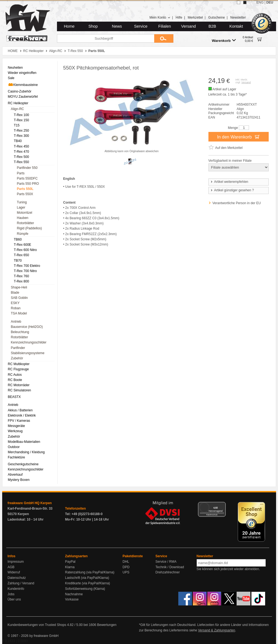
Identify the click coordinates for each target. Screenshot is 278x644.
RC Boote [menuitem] (15, 380)
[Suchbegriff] (106, 38)
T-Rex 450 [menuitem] (22, 146)
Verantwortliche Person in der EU (237, 203)
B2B (212, 26)
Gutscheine (217, 18)
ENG (260, 2)
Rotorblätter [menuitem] (26, 223)
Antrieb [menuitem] (16, 322)
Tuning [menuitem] (22, 202)
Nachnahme (74, 594)
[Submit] (164, 38)
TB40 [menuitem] (18, 141)
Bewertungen (107, 625)
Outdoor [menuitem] (14, 447)
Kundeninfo (16, 589)
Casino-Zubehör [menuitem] (20, 91)
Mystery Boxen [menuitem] (19, 480)
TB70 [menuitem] (18, 261)
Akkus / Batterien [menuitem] (20, 410)
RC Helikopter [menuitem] (18, 103)
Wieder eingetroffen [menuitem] (22, 73)
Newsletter (238, 18)
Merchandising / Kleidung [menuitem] (26, 452)
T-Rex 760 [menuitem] (22, 276)
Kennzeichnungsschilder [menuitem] (29, 342)
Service (141, 26)
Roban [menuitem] (16, 308)
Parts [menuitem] (21, 173)
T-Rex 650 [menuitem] (22, 255)
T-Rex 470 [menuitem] (22, 152)
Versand (188, 26)
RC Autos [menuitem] (15, 375)
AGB (11, 567)
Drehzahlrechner (168, 572)
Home (69, 26)
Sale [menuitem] (11, 78)
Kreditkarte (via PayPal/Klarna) (88, 583)
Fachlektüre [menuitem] (17, 457)
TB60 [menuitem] (18, 239)
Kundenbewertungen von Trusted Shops (37, 625)
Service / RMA (166, 562)
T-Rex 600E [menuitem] (23, 245)
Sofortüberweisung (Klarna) (85, 589)
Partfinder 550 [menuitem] (27, 168)
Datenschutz (17, 578)
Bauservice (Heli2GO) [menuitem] (27, 327)
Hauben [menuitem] (23, 218)
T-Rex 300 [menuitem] (22, 136)
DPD (126, 567)
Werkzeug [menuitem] (15, 431)
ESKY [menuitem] (15, 303)
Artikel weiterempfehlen (229, 182)
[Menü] (222, 505)
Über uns (14, 599)
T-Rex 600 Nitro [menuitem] (25, 250)
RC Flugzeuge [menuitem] (18, 369)
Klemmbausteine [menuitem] (23, 85)
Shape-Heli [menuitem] (19, 287)
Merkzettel (195, 18)
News (117, 26)
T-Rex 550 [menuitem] (22, 162)
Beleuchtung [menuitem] (20, 332)
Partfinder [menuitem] (18, 348)
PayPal (70, 562)
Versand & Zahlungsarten (217, 630)
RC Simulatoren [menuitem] (20, 390)
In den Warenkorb (238, 137)
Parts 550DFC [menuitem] (27, 178)
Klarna (70, 567)
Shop (93, 26)
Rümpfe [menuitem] (23, 234)
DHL (126, 562)
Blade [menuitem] (15, 293)
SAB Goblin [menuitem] (19, 298)
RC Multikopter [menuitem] (19, 364)
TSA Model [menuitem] (19, 313)
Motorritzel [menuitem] (25, 213)
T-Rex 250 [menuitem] (22, 131)
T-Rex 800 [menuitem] (22, 281)
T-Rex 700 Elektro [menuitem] (27, 266)
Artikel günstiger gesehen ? (232, 190)
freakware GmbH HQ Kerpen (30, 503)
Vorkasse (72, 599)
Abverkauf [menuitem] (15, 475)
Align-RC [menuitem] (18, 109)
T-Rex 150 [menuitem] (22, 120)
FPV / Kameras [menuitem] (19, 421)
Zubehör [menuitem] (17, 358)
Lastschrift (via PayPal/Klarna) (87, 578)
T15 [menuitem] (17, 125)
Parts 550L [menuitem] (25, 189)
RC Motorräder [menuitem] (19, 385)
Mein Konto (160, 18)
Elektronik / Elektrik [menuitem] (22, 415)
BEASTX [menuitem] (14, 397)
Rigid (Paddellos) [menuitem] (29, 228)
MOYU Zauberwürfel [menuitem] (23, 97)
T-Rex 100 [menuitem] (22, 115)
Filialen (165, 26)
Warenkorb (224, 40)
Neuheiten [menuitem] (15, 68)
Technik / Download (170, 567)
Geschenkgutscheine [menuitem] (23, 464)
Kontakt (236, 26)
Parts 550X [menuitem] (25, 194)
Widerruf (14, 572)
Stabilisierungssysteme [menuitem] (28, 353)
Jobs (11, 594)
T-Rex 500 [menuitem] (22, 157)
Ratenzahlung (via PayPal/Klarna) (90, 572)
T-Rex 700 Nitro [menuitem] (25, 271)
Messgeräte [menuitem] (17, 426)
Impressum (16, 562)
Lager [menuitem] (21, 207)
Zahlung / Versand (21, 583)
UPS (126, 572)
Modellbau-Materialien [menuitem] (24, 442)
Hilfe (179, 18)
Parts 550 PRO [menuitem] (28, 184)
